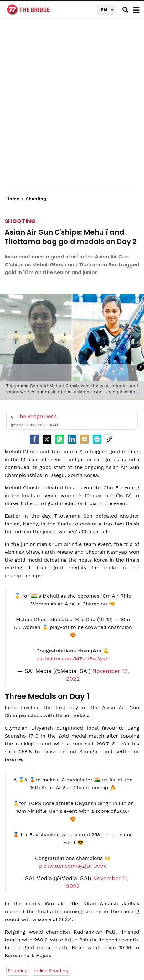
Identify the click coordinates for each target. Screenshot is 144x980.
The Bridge (82, 876)
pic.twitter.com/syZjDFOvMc (73, 748)
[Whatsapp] (59, 322)
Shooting (20, 103)
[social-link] (110, 322)
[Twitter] (47, 322)
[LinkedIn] (72, 322)
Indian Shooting (51, 853)
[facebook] (34, 322)
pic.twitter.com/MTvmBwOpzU (73, 541)
